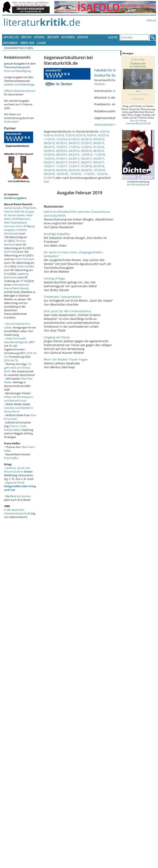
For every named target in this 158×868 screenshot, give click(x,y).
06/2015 (74, 143)
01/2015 (74, 139)
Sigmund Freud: (20, 486)
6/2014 (59, 135)
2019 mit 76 (11, 360)
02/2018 (99, 166)
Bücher (53, 37)
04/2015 (49, 143)
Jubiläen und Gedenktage (19, 84)
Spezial (39, 37)
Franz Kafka (11, 458)
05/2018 (74, 170)
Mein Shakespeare (15, 222)
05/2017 (49, 162)
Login (41, 43)
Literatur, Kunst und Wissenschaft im (18, 472)
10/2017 (49, 166)
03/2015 (99, 139)
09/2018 (63, 174)
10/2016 (87, 155)
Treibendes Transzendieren (63, 297)
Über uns (27, 43)
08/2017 (86, 162)
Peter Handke (26, 266)
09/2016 (74, 155)
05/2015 (62, 143)
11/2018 (89, 174)
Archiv (26, 37)
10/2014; (103, 135)
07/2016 (49, 155)
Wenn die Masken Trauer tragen (66, 359)
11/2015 (74, 147)
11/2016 (100, 155)
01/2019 (50, 178)
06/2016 (99, 151)
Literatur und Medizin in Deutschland (19, 410)
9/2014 (91, 135)
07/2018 (100, 170)
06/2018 (87, 170)
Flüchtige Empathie (57, 234)
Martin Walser (17, 215)
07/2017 (74, 162)
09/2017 (99, 162)
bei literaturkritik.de (138, 184)
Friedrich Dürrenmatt (15, 232)
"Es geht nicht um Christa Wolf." (18, 368)
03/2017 (86, 158)
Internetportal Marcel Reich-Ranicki (17, 286)
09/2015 (49, 147)
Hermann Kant (13, 226)
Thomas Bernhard (15, 243)
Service (83, 37)
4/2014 (104, 131)
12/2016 (49, 158)
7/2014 (70, 135)
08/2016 (62, 155)
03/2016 (62, 151)
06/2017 (62, 162)
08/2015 (99, 143)
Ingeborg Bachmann (16, 275)
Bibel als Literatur (20, 496)
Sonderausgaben (15, 198)
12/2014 (62, 139)
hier (46, 182)
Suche (113, 37)
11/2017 (62, 166)
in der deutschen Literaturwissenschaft (17, 512)
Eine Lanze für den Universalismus (67, 311)
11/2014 (49, 139)
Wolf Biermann (21, 219)
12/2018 (102, 174)
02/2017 (74, 158)
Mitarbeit (11, 43)
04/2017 (99, 158)
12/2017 (74, 166)
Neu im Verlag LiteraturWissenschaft (138, 122)
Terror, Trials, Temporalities (15, 428)
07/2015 (86, 143)
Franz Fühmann (25, 259)
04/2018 (62, 170)
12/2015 (86, 147)
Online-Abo (11, 122)
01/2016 (99, 147)
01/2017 (62, 158)
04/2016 (74, 151)
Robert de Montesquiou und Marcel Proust (19, 399)
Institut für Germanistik (112, 75)
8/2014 (81, 135)
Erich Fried (10, 252)
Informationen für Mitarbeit (113, 125)
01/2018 (86, 166)
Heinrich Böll (12, 212)
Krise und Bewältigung (17, 71)
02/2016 (49, 151)
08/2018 (50, 174)
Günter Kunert (13, 208)
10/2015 (62, 147)
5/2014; (49, 135)
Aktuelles (11, 37)
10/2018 (76, 174)
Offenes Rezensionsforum (20, 91)
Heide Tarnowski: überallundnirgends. (16, 340)
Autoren (68, 37)
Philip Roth (29, 208)
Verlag (151, 20)
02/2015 (86, 139)
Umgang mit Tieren (57, 337)
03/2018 (49, 170)
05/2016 (86, 151)
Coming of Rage (54, 278)
